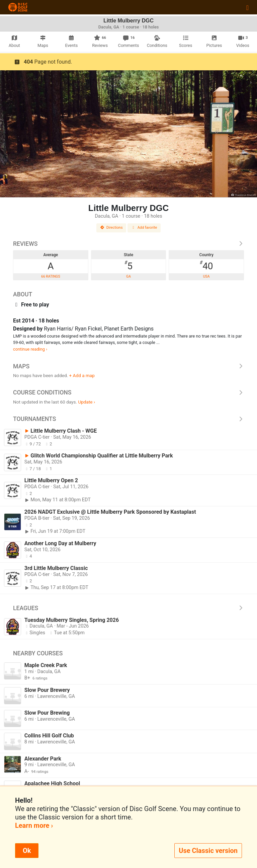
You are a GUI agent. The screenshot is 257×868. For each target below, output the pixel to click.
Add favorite (144, 228)
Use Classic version (208, 851)
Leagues (128, 608)
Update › (87, 402)
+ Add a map (82, 375)
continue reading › (30, 349)
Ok (27, 851)
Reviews (128, 244)
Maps (128, 366)
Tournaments (128, 419)
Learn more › (34, 825)
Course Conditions (128, 392)
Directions (111, 228)
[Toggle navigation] (247, 7)
